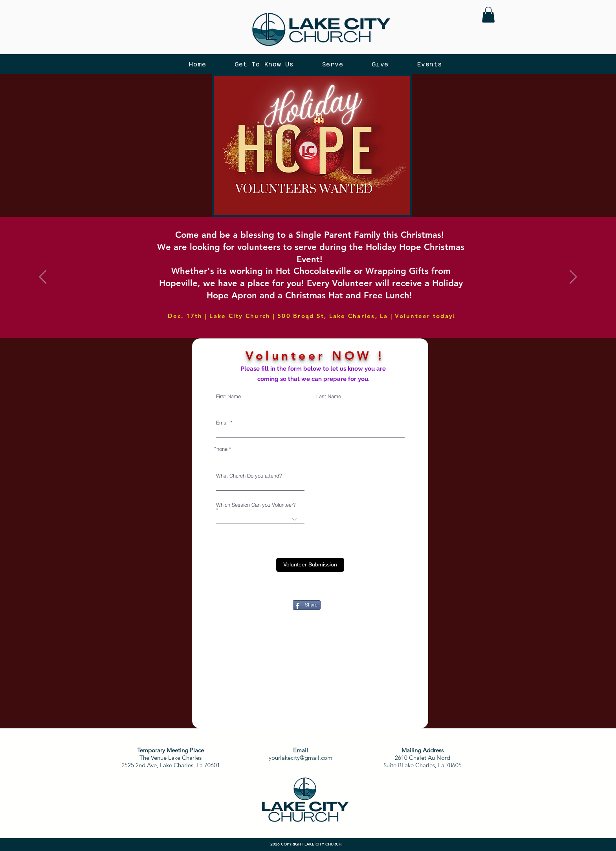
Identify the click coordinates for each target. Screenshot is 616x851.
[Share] (307, 605)
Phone (220, 449)
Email (222, 423)
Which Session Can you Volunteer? (256, 505)
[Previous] (43, 278)
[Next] (573, 278)
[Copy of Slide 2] (308, 318)
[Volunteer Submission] (310, 565)
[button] (488, 15)
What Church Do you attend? (249, 476)
